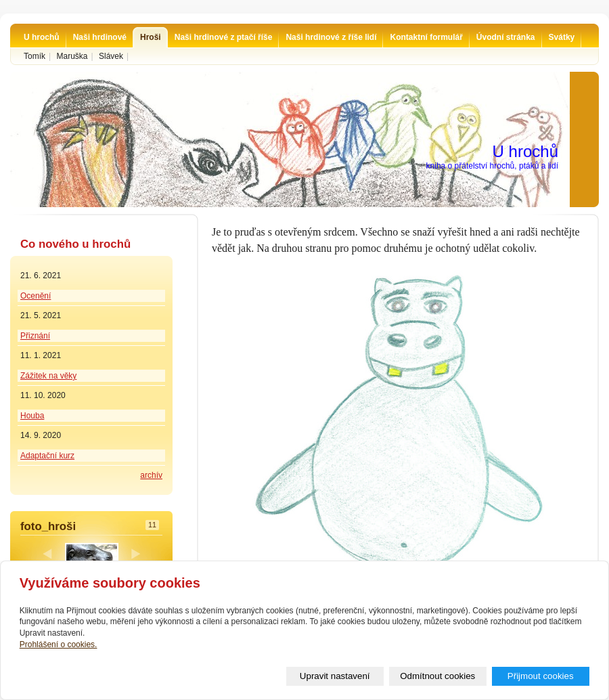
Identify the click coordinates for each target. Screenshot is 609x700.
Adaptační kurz (47, 456)
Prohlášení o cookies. (59, 644)
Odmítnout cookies (437, 676)
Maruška (72, 56)
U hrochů (42, 37)
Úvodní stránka (506, 37)
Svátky (562, 37)
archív (151, 475)
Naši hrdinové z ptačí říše (224, 37)
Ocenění (36, 296)
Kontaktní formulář (426, 37)
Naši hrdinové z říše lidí (331, 37)
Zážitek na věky (48, 376)
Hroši (151, 37)
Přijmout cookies (541, 676)
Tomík (35, 56)
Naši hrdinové (100, 37)
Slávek (111, 56)
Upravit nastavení (335, 676)
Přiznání (35, 336)
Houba (32, 416)
